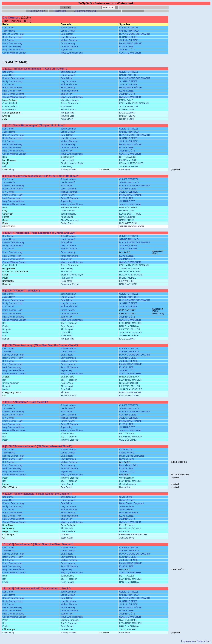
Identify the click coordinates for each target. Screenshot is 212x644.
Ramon (6, 113)
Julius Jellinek (126, 509)
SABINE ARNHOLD (129, 31)
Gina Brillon (66, 332)
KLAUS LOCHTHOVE (130, 214)
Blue (5, 157)
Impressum (187, 641)
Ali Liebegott (67, 329)
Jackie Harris (9, 31)
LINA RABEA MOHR (129, 396)
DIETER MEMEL (128, 278)
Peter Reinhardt (127, 525)
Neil (4, 166)
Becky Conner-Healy (12, 37)
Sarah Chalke (67, 377)
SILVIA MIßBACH (128, 217)
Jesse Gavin (67, 538)
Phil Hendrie (67, 528)
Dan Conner (8, 28)
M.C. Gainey (67, 268)
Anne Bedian (67, 217)
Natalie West (67, 106)
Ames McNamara (69, 46)
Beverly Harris (9, 110)
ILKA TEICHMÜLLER (130, 329)
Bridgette (7, 329)
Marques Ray (67, 113)
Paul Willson (67, 278)
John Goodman (68, 28)
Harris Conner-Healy (12, 43)
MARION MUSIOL (128, 160)
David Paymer (68, 211)
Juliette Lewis (67, 157)
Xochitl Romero (68, 396)
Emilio (5, 326)
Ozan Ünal (124, 170)
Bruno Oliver (67, 629)
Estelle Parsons (68, 110)
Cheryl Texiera (68, 531)
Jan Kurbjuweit (127, 538)
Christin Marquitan (128, 484)
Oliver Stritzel (126, 450)
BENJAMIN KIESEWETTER (133, 535)
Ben (4, 323)
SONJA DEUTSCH (129, 106)
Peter (5, 207)
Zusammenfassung (85, 11)
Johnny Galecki (68, 170)
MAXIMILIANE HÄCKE (130, 43)
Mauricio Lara (67, 116)
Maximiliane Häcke (129, 465)
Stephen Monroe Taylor (72, 163)
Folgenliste (60, 11)
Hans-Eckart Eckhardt (130, 528)
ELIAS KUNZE (126, 46)
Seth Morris (66, 272)
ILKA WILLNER (127, 281)
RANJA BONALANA (129, 377)
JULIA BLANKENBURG (131, 332)
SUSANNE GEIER (128, 37)
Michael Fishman (69, 40)
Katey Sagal (67, 484)
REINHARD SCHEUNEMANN (134, 103)
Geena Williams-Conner (14, 53)
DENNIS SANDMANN (130, 392)
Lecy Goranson (68, 37)
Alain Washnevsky (70, 220)
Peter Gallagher (68, 525)
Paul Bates (66, 487)
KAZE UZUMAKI (127, 113)
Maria (5, 332)
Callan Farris (67, 223)
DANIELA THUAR (128, 284)
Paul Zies (65, 535)
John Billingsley (68, 214)
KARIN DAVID (126, 100)
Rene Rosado (68, 326)
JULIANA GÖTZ (127, 50)
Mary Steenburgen (70, 100)
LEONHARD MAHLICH (131, 323)
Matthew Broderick (70, 207)
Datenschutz (204, 641)
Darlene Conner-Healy (13, 34)
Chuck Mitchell (10, 103)
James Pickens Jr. (70, 103)
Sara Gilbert (67, 34)
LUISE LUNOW (127, 110)
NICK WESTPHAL (128, 223)
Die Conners (11, 18)
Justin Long (66, 166)
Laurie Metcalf (68, 31)
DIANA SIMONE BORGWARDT (135, 34)
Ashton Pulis (67, 119)
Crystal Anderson (11, 106)
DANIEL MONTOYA (129, 326)
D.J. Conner (8, 40)
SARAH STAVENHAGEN (132, 226)
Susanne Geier (127, 459)
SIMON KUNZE (127, 119)
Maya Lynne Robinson (72, 53)
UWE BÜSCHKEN (128, 207)
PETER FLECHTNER (130, 272)
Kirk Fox (65, 392)
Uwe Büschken (127, 478)
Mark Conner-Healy (12, 46)
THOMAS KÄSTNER (130, 268)
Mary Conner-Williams (13, 50)
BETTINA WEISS (128, 157)
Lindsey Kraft (67, 160)
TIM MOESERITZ (128, 629)
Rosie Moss (66, 281)
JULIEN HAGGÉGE (129, 166)
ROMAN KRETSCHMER (131, 163)
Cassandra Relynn (70, 284)
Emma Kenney (68, 43)
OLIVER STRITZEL (129, 28)
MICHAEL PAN (127, 211)
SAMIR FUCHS (127, 220)
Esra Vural (124, 531)
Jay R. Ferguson (69, 323)
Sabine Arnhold (127, 453)
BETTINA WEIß (127, 434)
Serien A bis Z (37, 11)
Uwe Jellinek (126, 487)
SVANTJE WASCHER (130, 53)
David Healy (8, 170)
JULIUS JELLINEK (129, 40)
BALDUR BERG (127, 116)
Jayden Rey (67, 50)
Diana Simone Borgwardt (132, 456)
